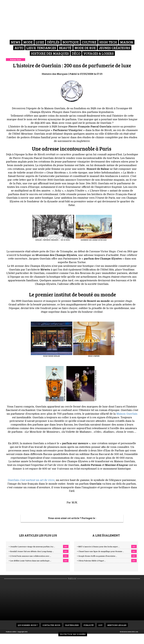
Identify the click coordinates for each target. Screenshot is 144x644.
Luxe (40, 42)
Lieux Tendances (41, 48)
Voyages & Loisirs (99, 53)
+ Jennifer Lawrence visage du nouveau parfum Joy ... (32, 547)
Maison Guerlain (127, 414)
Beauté (65, 48)
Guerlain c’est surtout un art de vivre (31, 480)
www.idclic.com (133, 632)
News (16, 42)
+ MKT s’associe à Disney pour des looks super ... (98, 547)
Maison (127, 42)
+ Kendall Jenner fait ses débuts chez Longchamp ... (31, 551)
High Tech (108, 42)
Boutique (71, 42)
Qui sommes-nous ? (28, 625)
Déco (76, 53)
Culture (89, 42)
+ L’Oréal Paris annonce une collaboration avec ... (30, 556)
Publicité (89, 625)
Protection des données (73, 634)
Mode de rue (85, 48)
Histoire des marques (50, 53)
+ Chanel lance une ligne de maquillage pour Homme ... (100, 551)
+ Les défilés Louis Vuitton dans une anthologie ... (30, 561)
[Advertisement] (74, 600)
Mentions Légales (117, 625)
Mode (28, 42)
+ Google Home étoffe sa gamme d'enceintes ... (97, 556)
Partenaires (72, 625)
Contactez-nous (51, 625)
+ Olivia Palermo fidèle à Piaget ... (91, 561)
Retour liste (16, 59)
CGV (100, 625)
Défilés (53, 42)
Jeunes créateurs (114, 48)
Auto (19, 48)
